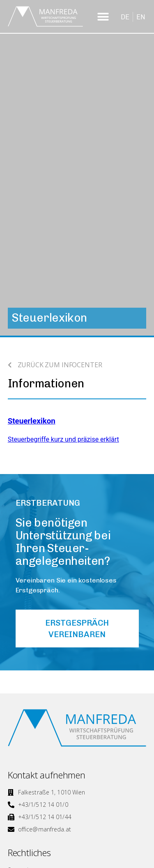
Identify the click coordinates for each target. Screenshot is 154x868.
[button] (103, 17)
